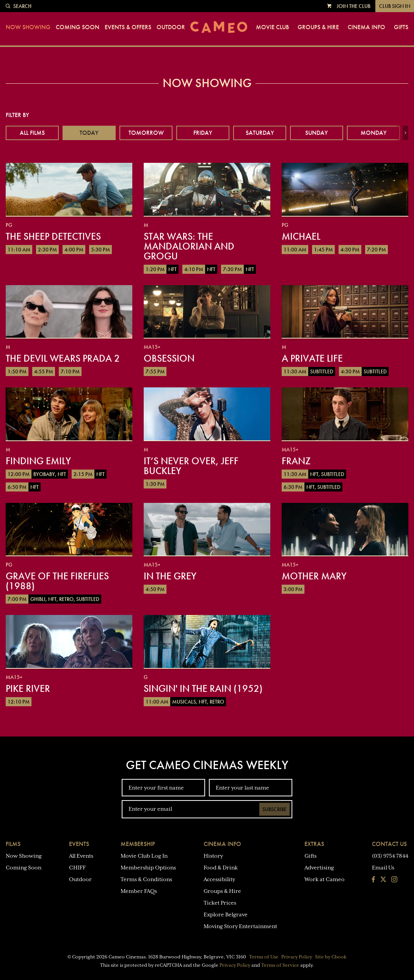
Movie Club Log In (144, 856)
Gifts (401, 27)
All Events (81, 856)
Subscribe (274, 809)
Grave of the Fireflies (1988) (57, 581)
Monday (374, 133)
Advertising (319, 868)
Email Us (383, 868)
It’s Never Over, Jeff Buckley (191, 466)
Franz (296, 461)
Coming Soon (78, 27)
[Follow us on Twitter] (383, 880)
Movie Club (272, 27)
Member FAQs (139, 891)
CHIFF (77, 868)
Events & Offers (128, 27)
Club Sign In (395, 6)
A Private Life (312, 358)
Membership (138, 844)
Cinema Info (366, 27)
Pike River (28, 688)
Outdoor (171, 27)
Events (79, 844)
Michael (301, 236)
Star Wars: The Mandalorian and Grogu (189, 246)
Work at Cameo (325, 879)
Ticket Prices (220, 903)
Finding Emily (38, 461)
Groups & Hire (318, 27)
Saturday (260, 133)
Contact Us (389, 844)
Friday (203, 133)
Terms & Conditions (146, 879)
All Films (32, 133)
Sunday (317, 133)
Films (13, 844)
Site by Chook (331, 957)
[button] (405, 133)
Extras (314, 844)
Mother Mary (314, 576)
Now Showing (28, 27)
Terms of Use (264, 957)
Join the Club (354, 6)
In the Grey (170, 576)
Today (89, 133)
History (213, 856)
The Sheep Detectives (53, 236)
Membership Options (148, 868)
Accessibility (219, 879)
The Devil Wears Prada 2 (63, 358)
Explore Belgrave (226, 914)
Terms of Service (280, 965)
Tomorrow (146, 133)
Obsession (169, 358)
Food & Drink (221, 868)
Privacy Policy (297, 957)
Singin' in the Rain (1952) (203, 688)
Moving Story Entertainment (240, 926)
